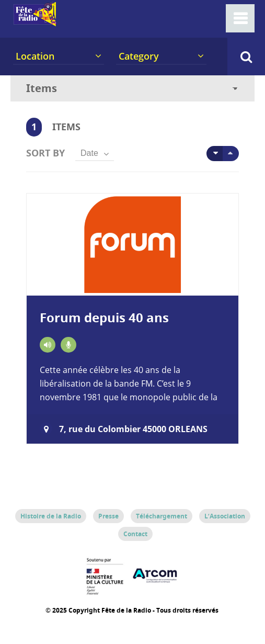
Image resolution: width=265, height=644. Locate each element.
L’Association (225, 516)
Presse (108, 516)
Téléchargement (162, 516)
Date (89, 153)
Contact (135, 534)
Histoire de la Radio (51, 516)
